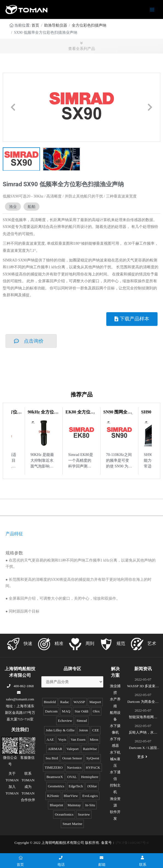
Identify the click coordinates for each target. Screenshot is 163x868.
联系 (143, 861)
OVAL (72, 777)
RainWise (90, 749)
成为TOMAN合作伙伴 (28, 793)
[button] (13, 107)
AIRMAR (55, 749)
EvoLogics (90, 796)
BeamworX (55, 777)
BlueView (71, 796)
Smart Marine (72, 824)
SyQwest (93, 758)
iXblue (92, 786)
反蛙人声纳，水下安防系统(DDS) (143, 733)
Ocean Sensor (72, 758)
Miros (94, 739)
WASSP (79, 702)
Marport (95, 702)
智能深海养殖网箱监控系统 (143, 718)
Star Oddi (81, 711)
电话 (61, 861)
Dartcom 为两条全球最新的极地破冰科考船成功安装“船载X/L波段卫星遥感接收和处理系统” (143, 702)
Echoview (65, 721)
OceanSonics (64, 814)
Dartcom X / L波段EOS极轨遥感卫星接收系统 (143, 748)
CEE (96, 730)
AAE (50, 739)
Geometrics (56, 786)
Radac (65, 702)
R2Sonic (53, 796)
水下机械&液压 (115, 759)
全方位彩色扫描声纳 (89, 25)
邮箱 (102, 861)
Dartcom (51, 711)
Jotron (83, 730)
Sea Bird (52, 758)
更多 (143, 757)
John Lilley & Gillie (60, 730)
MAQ (66, 711)
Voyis (62, 739)
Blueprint (56, 805)
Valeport (73, 749)
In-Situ (90, 805)
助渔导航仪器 (56, 25)
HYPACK (93, 767)
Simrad (82, 721)
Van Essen (78, 739)
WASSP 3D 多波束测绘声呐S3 (143, 687)
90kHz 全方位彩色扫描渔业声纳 (43, 414)
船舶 (32, 207)
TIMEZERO (54, 767)
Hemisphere (90, 777)
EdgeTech (76, 786)
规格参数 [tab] (14, 553)
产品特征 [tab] (14, 534)
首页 (35, 25)
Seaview (84, 814)
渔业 (13, 207)
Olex (96, 711)
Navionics (74, 767)
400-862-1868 (20, 686)
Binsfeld (50, 702)
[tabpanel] (82, 543)
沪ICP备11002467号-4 (132, 843)
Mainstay (74, 805)
